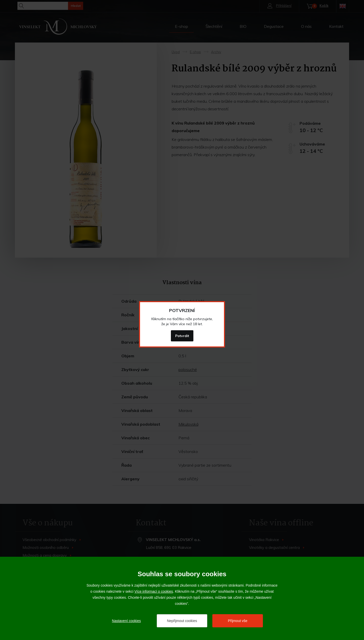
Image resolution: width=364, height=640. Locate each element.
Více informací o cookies (154, 591)
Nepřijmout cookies (182, 621)
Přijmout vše (237, 621)
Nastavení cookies (126, 621)
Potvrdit (182, 336)
